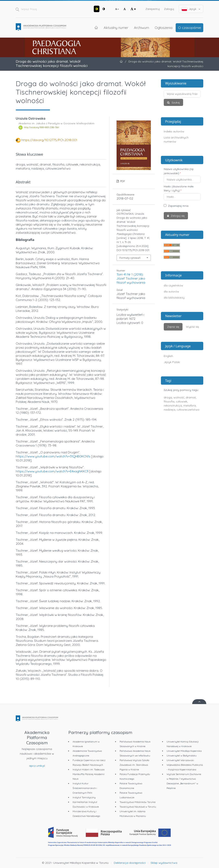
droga (168, 397)
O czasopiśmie (190, 27)
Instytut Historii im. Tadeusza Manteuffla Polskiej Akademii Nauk (89, 774)
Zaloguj (169, 9)
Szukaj (175, 102)
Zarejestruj (153, 9)
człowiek (181, 401)
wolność (179, 397)
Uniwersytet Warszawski (180, 760)
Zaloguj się (177, 216)
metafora (190, 405)
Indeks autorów (174, 131)
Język (191, 9)
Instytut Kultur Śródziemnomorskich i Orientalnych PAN (85, 788)
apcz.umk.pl (37, 766)
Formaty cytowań (130, 258)
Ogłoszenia (164, 27)
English (168, 356)
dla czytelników (173, 285)
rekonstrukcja (173, 405)
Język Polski (172, 362)
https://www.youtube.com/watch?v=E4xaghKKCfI (52, 471)
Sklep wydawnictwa (164, 863)
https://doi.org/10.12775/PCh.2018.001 (49, 140)
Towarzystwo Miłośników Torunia (138, 802)
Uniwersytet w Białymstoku (182, 756)
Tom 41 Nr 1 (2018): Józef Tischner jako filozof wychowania (131, 278)
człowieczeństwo (188, 410)
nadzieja (169, 410)
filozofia (169, 401)
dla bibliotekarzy (174, 298)
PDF (122, 181)
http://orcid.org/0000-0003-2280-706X (41, 128)
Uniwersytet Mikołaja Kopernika (184, 751)
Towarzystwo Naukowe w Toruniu (138, 807)
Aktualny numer (116, 27)
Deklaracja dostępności (130, 863)
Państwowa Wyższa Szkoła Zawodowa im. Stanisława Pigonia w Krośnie (134, 765)
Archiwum (141, 27)
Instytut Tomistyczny (84, 797)
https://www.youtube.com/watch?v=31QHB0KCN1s (53, 456)
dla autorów (171, 291)
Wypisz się (192, 327)
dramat (191, 397)
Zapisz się (173, 327)
